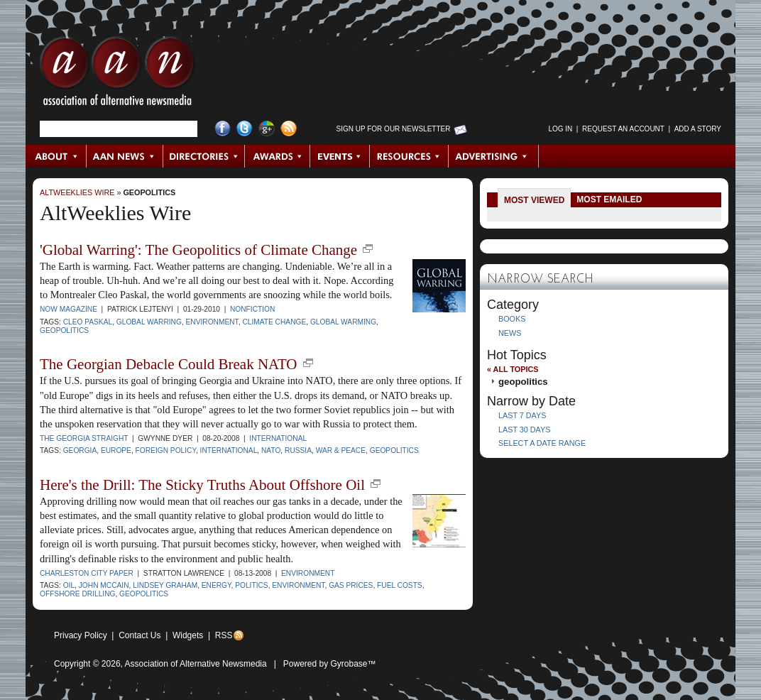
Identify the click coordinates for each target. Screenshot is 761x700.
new (368, 248)
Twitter (245, 129)
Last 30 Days (524, 430)
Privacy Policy (81, 635)
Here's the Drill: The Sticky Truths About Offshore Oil (202, 485)
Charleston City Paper (87, 573)
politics (251, 585)
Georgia (80, 450)
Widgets (188, 635)
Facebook (223, 129)
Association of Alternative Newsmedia (196, 664)
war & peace (341, 450)
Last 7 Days (522, 415)
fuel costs (400, 585)
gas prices (351, 585)
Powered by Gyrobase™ (330, 664)
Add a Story (698, 129)
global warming (343, 322)
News (510, 333)
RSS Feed (289, 129)
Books (512, 319)
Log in (560, 129)
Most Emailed (609, 199)
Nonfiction (252, 309)
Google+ (267, 129)
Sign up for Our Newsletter (394, 129)
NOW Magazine (69, 309)
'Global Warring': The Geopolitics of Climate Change (198, 250)
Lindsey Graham (165, 585)
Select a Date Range (542, 443)
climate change (274, 322)
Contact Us (139, 635)
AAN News (125, 156)
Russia (298, 450)
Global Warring (149, 322)
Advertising (493, 156)
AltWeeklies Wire (77, 192)
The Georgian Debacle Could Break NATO (169, 364)
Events (340, 156)
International (278, 438)
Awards (278, 156)
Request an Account (623, 129)
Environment (308, 573)
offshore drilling (77, 594)
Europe (116, 450)
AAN (117, 75)
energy (217, 585)
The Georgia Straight (84, 438)
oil (69, 585)
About (56, 156)
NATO (271, 450)
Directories (204, 156)
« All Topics (513, 369)
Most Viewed (534, 200)
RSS (224, 635)
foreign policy (166, 450)
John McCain (104, 585)
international (229, 450)
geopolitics (149, 192)
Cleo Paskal (88, 322)
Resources (409, 156)
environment (212, 322)
